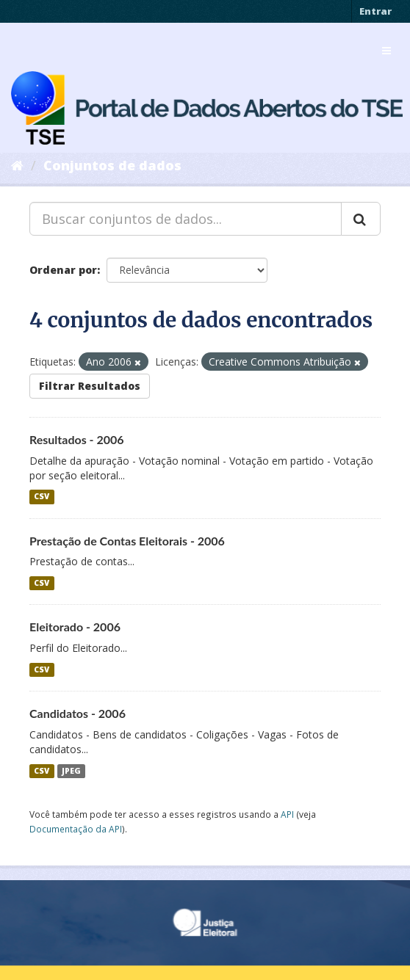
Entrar (375, 11)
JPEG (71, 771)
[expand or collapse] (386, 51)
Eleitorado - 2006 (75, 627)
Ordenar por (63, 270)
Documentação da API (76, 829)
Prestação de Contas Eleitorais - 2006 (127, 541)
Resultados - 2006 (77, 439)
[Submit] (361, 219)
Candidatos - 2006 (78, 713)
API (287, 814)
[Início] (17, 165)
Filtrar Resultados (90, 386)
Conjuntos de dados (112, 165)
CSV (42, 497)
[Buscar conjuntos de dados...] (186, 219)
